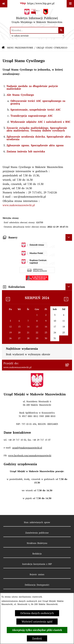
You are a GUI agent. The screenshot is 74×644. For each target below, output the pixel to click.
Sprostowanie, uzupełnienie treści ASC (36, 110)
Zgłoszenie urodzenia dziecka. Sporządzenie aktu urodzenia (39, 138)
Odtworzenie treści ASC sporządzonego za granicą (38, 102)
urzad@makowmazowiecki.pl (27, 448)
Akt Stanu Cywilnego (20, 95)
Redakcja (37, 554)
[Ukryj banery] (69, 237)
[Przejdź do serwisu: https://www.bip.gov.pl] (37, 3)
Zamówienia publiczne (37, 533)
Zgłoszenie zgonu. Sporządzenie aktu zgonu (35, 145)
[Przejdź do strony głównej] (37, 17)
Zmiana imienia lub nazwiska (26, 151)
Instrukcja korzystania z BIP (37, 564)
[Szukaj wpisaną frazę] (61, 30)
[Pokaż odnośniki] (4, 4)
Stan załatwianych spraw (37, 522)
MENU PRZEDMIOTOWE (20, 48)
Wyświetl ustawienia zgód (37, 622)
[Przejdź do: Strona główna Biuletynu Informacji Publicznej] (3, 48)
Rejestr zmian (37, 574)
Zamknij (37, 638)
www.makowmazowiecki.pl (19, 205)
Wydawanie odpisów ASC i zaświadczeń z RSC (40, 122)
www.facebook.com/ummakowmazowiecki (30, 456)
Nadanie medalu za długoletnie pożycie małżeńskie (32, 87)
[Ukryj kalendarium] (69, 287)
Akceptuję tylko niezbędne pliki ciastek (37, 630)
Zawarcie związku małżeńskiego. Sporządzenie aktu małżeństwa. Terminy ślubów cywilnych (37, 129)
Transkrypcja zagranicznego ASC (32, 116)
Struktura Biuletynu (37, 543)
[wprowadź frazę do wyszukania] (34, 30)
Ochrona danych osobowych (37, 613)
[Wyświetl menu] (70, 4)
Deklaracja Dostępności (37, 585)
